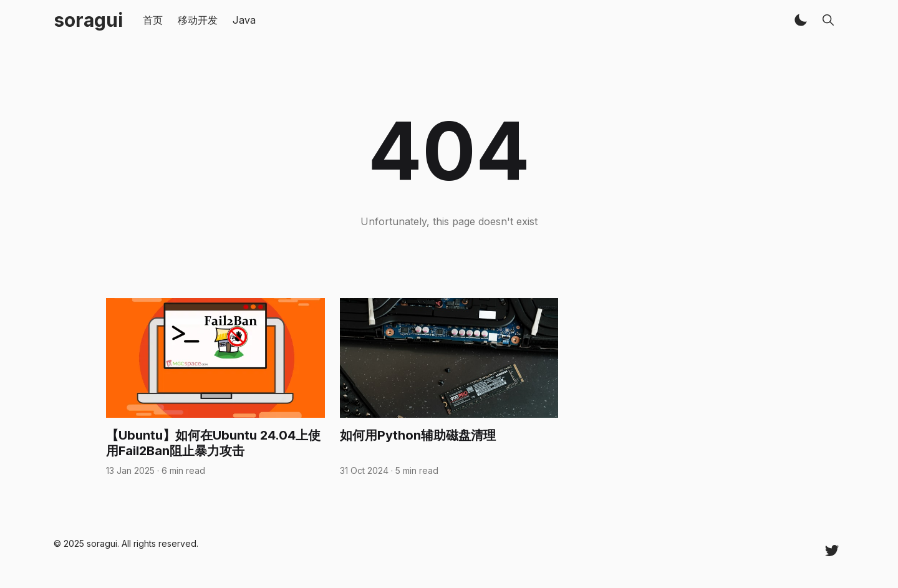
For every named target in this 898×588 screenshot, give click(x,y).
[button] (801, 20)
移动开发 (198, 20)
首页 (153, 20)
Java (244, 20)
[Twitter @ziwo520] (832, 550)
